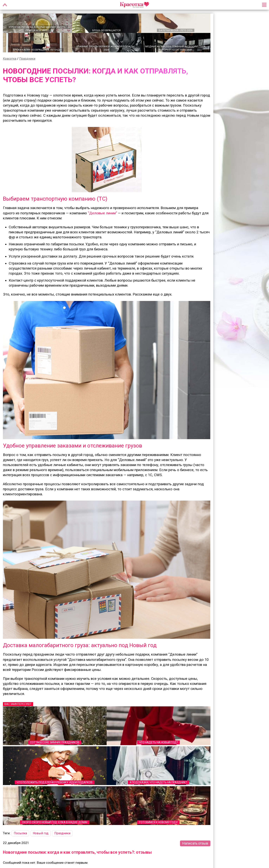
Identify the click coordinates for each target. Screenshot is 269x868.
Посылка (20, 833)
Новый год (41, 833)
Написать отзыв (195, 843)
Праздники (27, 58)
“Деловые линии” (102, 213)
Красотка (10, 58)
